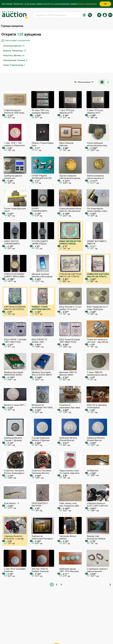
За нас (43, 636)
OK (105, 4)
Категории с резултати (18, 40)
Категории (47, 631)
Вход (105, 15)
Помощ (59, 631)
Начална (35, 631)
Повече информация (87, 4)
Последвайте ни (75, 636)
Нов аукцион (99, 15)
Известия (32, 636)
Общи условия (72, 631)
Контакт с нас (56, 636)
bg (110, 15)
